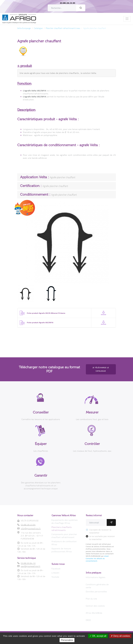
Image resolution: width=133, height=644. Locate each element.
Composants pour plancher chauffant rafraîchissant (64, 536)
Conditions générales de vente (97, 586)
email (106, 556)
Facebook (56, 569)
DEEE (88, 620)
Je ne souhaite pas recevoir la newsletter (102, 538)
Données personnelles (96, 591)
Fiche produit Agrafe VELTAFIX (40, 323)
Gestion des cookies (95, 606)
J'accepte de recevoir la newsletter (100, 531)
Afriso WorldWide (94, 613)
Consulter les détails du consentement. (95, 560)
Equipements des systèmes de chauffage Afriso (65, 521)
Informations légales (96, 577)
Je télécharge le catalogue (101, 369)
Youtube (55, 577)
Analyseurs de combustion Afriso (64, 543)
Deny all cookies (120, 636)
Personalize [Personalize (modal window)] (67, 640)
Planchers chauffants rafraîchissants (62, 529)
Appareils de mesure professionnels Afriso (62, 550)
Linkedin (55, 573)
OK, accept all (98, 636)
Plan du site (91, 599)
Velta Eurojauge (24, 28)
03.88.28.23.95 (68, 3)
